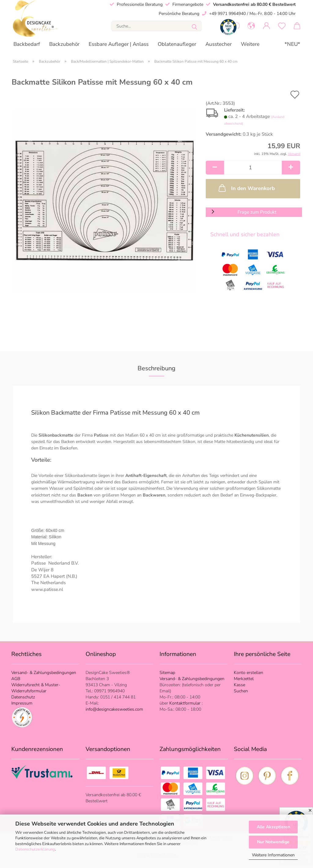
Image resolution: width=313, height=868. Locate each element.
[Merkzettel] (282, 26)
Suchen (241, 691)
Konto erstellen (249, 673)
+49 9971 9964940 (227, 14)
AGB (16, 679)
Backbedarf (27, 44)
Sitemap (167, 673)
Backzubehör (64, 44)
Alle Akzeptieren (273, 827)
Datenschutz (23, 697)
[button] (251, 26)
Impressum (22, 703)
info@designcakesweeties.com (114, 709)
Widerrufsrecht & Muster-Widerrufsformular (36, 688)
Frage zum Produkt (257, 212)
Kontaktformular (186, 703)
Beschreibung (156, 368)
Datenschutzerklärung (35, 849)
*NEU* (292, 44)
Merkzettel (244, 679)
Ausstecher (219, 44)
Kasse (239, 685)
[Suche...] (194, 26)
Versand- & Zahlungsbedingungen (44, 673)
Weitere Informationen (273, 855)
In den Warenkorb (246, 188)
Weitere (250, 44)
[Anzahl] (253, 168)
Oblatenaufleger (177, 44)
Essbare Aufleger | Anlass (119, 44)
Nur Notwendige (273, 842)
